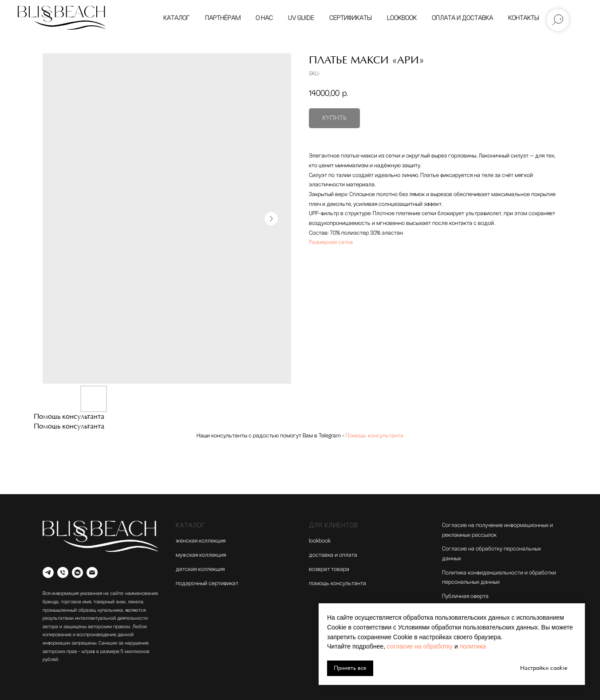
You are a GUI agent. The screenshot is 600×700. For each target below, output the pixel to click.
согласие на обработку (420, 646)
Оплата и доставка (462, 18)
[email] (92, 572)
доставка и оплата (333, 555)
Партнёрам (223, 18)
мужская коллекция (201, 555)
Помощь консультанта (375, 436)
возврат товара (329, 569)
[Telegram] (48, 572)
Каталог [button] (177, 18)
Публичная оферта (465, 596)
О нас (264, 18)
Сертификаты (351, 18)
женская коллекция (201, 541)
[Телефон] (63, 572)
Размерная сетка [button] (331, 242)
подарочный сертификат (207, 583)
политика (473, 646)
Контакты (524, 18)
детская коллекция (200, 569)
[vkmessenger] (77, 572)
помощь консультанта (337, 583)
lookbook (320, 541)
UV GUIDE (301, 18)
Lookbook (402, 18)
